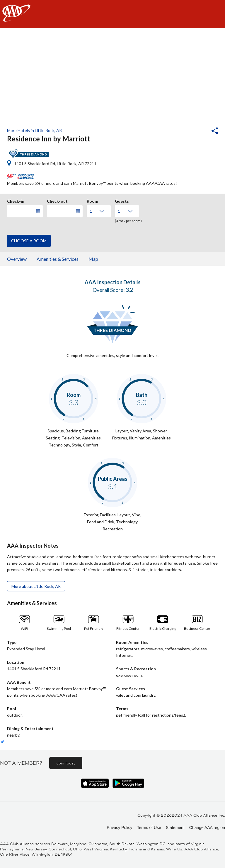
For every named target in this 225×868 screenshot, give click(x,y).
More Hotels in (34, 130)
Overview (17, 259)
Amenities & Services (58, 259)
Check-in (16, 200)
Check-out (57, 200)
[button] (199, 131)
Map (93, 259)
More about (36, 586)
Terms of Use (149, 828)
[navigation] (112, 14)
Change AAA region (207, 828)
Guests (122, 200)
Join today (66, 763)
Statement (175, 828)
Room (92, 200)
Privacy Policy (119, 828)
